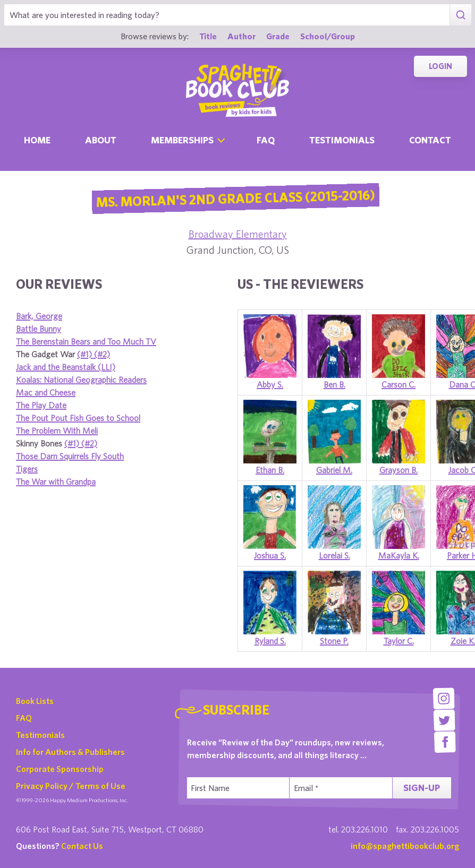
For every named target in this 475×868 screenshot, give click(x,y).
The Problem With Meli (57, 431)
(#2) (102, 354)
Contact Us (82, 846)
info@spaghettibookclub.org (405, 846)
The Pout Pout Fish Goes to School (78, 418)
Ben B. (334, 384)
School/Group (328, 36)
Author (241, 36)
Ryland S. (270, 641)
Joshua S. (270, 555)
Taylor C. (399, 641)
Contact (430, 140)
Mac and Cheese (46, 392)
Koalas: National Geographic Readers (81, 380)
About (101, 140)
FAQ (24, 718)
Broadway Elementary (238, 234)
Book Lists (35, 701)
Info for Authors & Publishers (70, 752)
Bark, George (39, 316)
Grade (278, 36)
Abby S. (270, 384)
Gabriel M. (334, 470)
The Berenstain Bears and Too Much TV (86, 341)
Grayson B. (398, 470)
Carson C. (398, 384)
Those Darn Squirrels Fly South (70, 456)
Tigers (27, 469)
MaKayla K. (399, 555)
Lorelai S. (334, 555)
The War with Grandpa (56, 482)
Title (208, 36)
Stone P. (334, 641)
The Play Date (41, 405)
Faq (266, 140)
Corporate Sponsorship (60, 769)
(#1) (86, 354)
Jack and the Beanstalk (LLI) (66, 367)
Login (440, 66)
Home (37, 140)
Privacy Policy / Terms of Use (71, 786)
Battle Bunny (39, 329)
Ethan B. (270, 470)
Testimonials (342, 140)
